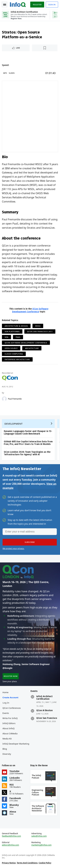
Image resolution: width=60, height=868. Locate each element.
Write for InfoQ (10, 718)
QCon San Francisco (47, 718)
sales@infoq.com (39, 836)
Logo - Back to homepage (18, 4)
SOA (6, 337)
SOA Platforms (12, 331)
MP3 (5, 73)
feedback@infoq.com (11, 836)
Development (14, 424)
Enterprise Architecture (17, 359)
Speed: (6, 65)
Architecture (32, 348)
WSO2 (38, 326)
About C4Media (10, 733)
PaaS (18, 337)
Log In (6, 703)
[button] (30, 542)
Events (6, 713)
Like (18, 48)
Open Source (11, 348)
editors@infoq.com (10, 845)
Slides (12, 73)
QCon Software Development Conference (30, 310)
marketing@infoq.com (41, 845)
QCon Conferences (12, 708)
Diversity (7, 754)
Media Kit (7, 739)
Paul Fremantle (15, 399)
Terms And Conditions (27, 863)
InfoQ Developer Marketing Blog (16, 746)
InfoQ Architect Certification (44, 698)
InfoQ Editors (9, 723)
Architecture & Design (16, 326)
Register (37, 5)
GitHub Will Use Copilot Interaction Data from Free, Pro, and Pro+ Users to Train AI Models (28, 443)
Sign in (52, 5)
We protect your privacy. (13, 548)
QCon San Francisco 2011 (40, 331)
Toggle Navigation (5, 5)
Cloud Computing (14, 354)
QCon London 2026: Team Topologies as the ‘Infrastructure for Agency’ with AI (27, 453)
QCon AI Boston (44, 711)
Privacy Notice (9, 863)
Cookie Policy (45, 863)
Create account (10, 697)
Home (6, 692)
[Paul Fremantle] (4, 399)
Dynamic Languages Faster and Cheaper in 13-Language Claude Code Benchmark (28, 432)
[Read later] (45, 48)
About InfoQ (9, 728)
